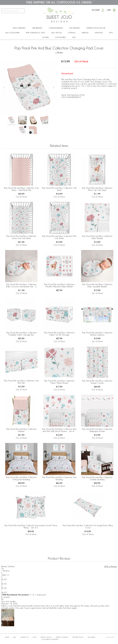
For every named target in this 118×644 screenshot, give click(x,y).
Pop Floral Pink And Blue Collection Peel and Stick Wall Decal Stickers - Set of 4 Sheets (59, 430)
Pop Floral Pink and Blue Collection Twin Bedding (59, 478)
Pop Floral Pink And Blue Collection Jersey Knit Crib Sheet (21, 237)
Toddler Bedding (56, 28)
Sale (74, 37)
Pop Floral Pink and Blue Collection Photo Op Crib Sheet (97, 189)
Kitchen (46, 37)
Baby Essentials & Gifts (35, 33)
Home (7, 637)
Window (85, 33)
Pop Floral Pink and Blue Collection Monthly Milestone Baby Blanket (59, 285)
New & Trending (19, 28)
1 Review (59, 52)
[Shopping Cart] (114, 10)
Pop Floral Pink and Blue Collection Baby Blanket (97, 237)
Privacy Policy (46, 637)
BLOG (35, 637)
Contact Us (24, 637)
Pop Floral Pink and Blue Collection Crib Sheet (59, 189)
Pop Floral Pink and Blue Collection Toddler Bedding (97, 478)
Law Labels (92, 637)
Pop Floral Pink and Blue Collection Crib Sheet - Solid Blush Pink (21, 189)
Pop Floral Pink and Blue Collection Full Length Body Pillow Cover (88, 527)
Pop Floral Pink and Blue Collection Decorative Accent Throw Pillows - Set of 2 (31, 527)
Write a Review (111, 566)
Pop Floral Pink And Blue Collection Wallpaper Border (97, 430)
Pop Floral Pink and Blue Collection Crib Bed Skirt (21, 382)
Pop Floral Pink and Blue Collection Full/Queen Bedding (21, 478)
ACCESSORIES (60, 37)
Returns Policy (78, 637)
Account (96, 10)
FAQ (15, 637)
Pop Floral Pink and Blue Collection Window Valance (97, 334)
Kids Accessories (12, 33)
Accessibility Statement (50, 639)
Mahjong (99, 33)
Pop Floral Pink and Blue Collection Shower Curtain (97, 382)
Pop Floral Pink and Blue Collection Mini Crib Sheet (59, 237)
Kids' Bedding (75, 28)
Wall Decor (56, 33)
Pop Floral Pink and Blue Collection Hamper (21, 430)
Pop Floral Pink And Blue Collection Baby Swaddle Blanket (97, 285)
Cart (109, 10)
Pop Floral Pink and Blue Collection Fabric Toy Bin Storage (59, 334)
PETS (111, 33)
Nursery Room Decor (96, 28)
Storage (72, 33)
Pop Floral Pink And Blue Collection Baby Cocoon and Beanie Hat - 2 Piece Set (21, 286)
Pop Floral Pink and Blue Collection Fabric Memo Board (59, 382)
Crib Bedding (37, 28)
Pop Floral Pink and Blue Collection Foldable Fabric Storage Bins (21, 334)
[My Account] (103, 10)
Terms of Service (62, 637)
